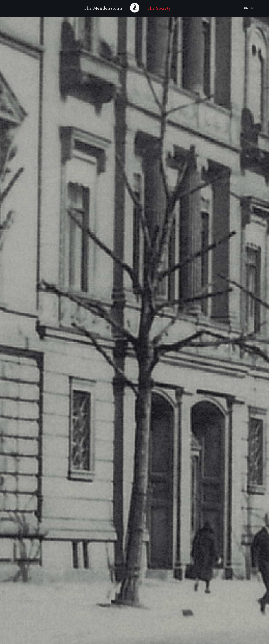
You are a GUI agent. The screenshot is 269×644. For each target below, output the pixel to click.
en (253, 8)
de (247, 8)
